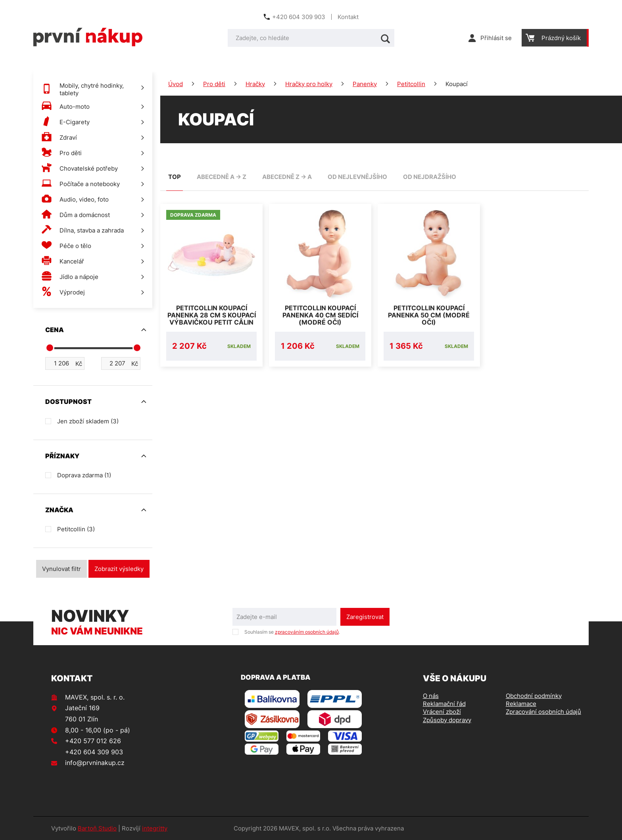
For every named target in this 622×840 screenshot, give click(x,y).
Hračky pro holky (309, 84)
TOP (175, 177)
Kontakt (348, 17)
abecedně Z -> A (287, 177)
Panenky (365, 84)
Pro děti (214, 84)
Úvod (176, 84)
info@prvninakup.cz (95, 763)
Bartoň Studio (97, 828)
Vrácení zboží (442, 712)
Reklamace (521, 704)
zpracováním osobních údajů (307, 632)
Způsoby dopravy (447, 720)
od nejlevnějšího (357, 177)
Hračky (255, 84)
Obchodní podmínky (534, 696)
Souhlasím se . (292, 632)
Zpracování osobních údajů (543, 712)
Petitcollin (411, 84)
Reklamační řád (444, 704)
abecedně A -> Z (222, 177)
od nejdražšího (430, 177)
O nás (431, 696)
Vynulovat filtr (61, 569)
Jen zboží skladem (88, 421)
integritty (155, 828)
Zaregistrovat (365, 617)
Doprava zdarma (84, 475)
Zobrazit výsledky (119, 569)
